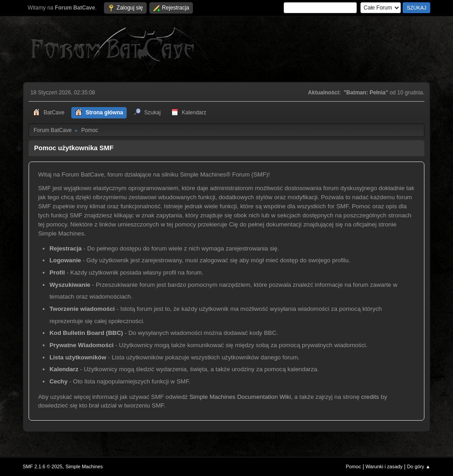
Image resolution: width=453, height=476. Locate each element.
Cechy (59, 381)
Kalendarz (64, 369)
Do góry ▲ (419, 466)
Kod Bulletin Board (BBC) (86, 333)
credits (370, 397)
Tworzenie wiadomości (82, 309)
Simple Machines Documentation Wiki (240, 397)
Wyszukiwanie (70, 285)
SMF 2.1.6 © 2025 (43, 466)
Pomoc (354, 466)
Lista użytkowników (78, 357)
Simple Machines (84, 466)
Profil (57, 272)
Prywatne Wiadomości (81, 345)
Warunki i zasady (384, 466)
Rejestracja (66, 248)
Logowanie (65, 260)
